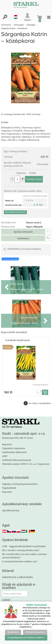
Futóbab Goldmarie (17, 340)
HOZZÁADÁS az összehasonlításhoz (24, 249)
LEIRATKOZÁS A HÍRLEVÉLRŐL (18, 577)
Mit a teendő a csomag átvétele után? (21, 550)
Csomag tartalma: (40, 385)
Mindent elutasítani (35, 632)
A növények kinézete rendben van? (20, 561)
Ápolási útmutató (23, 232)
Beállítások (13, 632)
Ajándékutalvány (11, 510)
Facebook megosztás (10, 259)
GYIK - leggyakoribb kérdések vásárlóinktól (24, 546)
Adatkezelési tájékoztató (14, 452)
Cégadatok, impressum (14, 448)
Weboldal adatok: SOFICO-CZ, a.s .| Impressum (26, 464)
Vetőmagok (7, 347)
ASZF (5, 456)
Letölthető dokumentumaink (17, 460)
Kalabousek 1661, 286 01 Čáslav (18, 438)
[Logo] (26, 6)
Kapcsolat (7, 444)
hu (16, 17)
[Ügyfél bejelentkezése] (28, 17)
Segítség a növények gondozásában (20, 484)
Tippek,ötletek (9, 488)
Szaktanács (23, 238)
